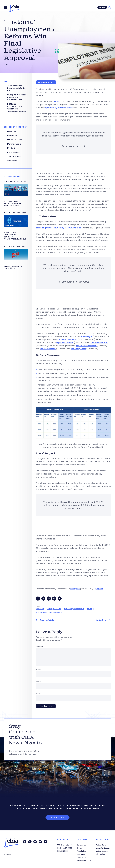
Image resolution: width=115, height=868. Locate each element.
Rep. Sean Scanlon (65, 343)
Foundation (81, 851)
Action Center (102, 845)
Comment (40, 647)
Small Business (14, 157)
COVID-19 (40, 609)
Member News (14, 152)
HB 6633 (58, 101)
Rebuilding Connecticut (74, 609)
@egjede (99, 589)
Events (79, 848)
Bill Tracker (101, 854)
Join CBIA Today (58, 818)
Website (39, 694)
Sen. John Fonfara (99, 343)
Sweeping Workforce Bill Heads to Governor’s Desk (17, 97)
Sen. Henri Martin (48, 349)
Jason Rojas (86, 336)
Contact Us (81, 845)
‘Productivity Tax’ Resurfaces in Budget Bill (17, 88)
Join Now (102, 7)
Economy (12, 131)
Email (38, 682)
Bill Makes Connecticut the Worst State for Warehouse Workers (17, 108)
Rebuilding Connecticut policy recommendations (59, 228)
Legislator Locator (103, 848)
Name (38, 670)
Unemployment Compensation (49, 613)
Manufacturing (14, 144)
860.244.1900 (62, 851)
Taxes (89, 609)
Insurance (81, 854)
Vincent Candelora (68, 340)
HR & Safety (13, 136)
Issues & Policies (15, 140)
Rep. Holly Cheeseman (86, 346)
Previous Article (47, 620)
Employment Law (54, 609)
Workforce (12, 161)
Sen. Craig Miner (78, 349)
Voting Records (102, 851)
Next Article (101, 620)
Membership (82, 857)
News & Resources (84, 860)
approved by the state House (59, 108)
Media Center (13, 148)
